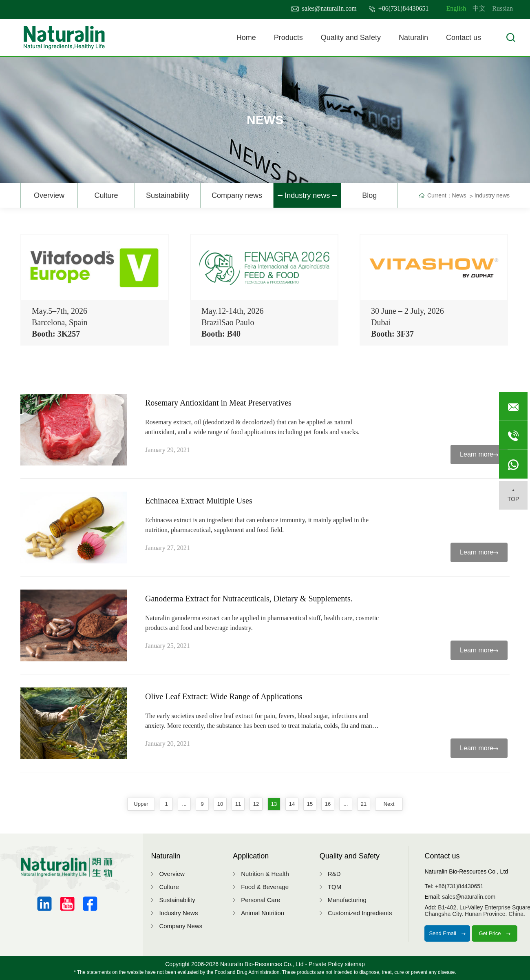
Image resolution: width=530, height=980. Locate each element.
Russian (502, 8)
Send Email (447, 933)
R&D (334, 874)
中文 (479, 8)
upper (141, 804)
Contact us (464, 38)
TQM (335, 887)
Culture (106, 195)
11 (238, 804)
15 (310, 804)
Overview (49, 195)
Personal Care (261, 900)
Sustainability (168, 195)
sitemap (355, 964)
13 (274, 804)
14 (292, 804)
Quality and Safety (351, 38)
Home (246, 38)
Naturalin (413, 38)
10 (220, 804)
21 (364, 804)
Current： (440, 195)
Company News (181, 926)
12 (256, 804)
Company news (237, 195)
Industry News (178, 913)
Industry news (307, 195)
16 (328, 804)
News (459, 195)
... (184, 804)
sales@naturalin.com (324, 8)
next (389, 804)
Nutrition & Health (265, 874)
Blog (369, 195)
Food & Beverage (265, 887)
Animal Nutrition (263, 913)
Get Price (495, 933)
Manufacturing (347, 900)
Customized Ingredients (360, 913)
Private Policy (326, 964)
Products (288, 38)
